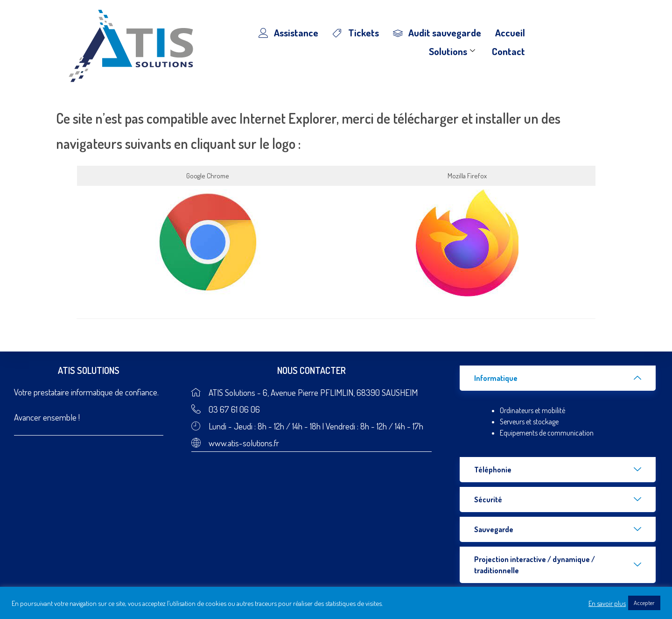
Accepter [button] (644, 603)
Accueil (510, 32)
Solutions (452, 51)
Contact (508, 51)
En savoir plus (607, 603)
